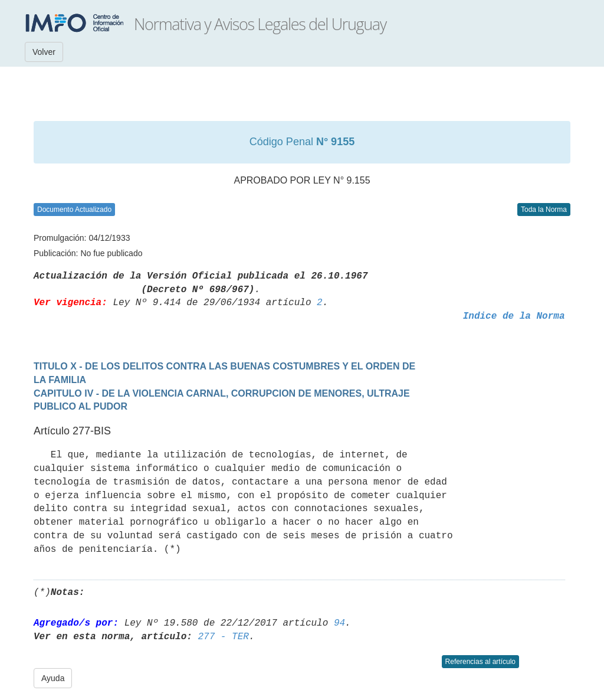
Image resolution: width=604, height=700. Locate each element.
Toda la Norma (544, 210)
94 (339, 623)
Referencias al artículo (480, 662)
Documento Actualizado (74, 210)
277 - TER (223, 637)
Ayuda (53, 678)
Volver (44, 52)
